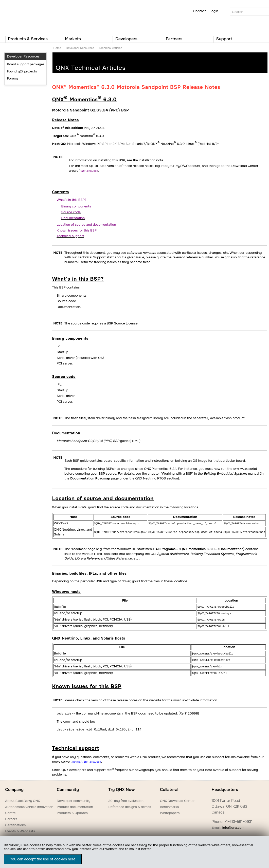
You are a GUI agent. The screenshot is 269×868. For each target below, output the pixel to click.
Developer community (74, 797)
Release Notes (66, 120)
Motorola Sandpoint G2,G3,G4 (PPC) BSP (91, 110)
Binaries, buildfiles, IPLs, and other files (89, 573)
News (10, 834)
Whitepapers (170, 810)
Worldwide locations (227, 834)
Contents (61, 192)
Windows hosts (66, 591)
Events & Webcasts (20, 828)
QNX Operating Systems (21, 17)
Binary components (70, 338)
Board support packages (26, 64)
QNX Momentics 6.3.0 (85, 100)
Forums (13, 78)
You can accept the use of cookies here (43, 859)
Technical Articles (110, 48)
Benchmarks (169, 804)
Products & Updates (72, 810)
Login (214, 11)
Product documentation (75, 804)
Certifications (16, 822)
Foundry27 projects (22, 71)
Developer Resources (80, 48)
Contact (200, 11)
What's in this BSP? (78, 279)
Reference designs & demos (130, 804)
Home (57, 48)
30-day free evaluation (126, 797)
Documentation (66, 433)
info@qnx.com (233, 824)
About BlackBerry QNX (23, 797)
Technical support (76, 745)
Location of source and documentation (103, 498)
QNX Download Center (177, 797)
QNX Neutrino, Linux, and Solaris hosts (89, 636)
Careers (11, 816)
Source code (64, 376)
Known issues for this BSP (87, 684)
